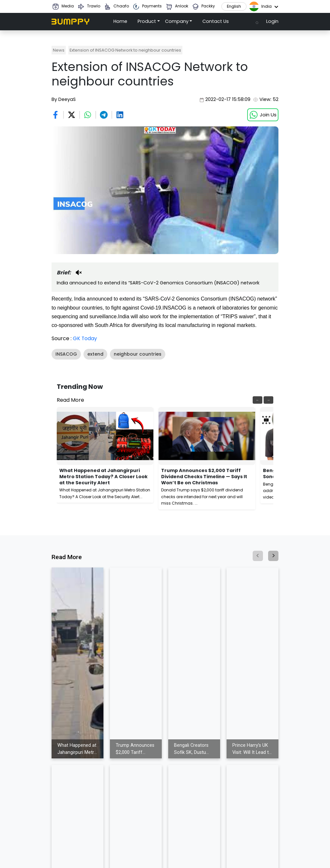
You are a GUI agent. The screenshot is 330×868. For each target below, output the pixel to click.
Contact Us (216, 21)
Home (120, 21)
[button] (149, 22)
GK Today (85, 338)
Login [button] (272, 21)
